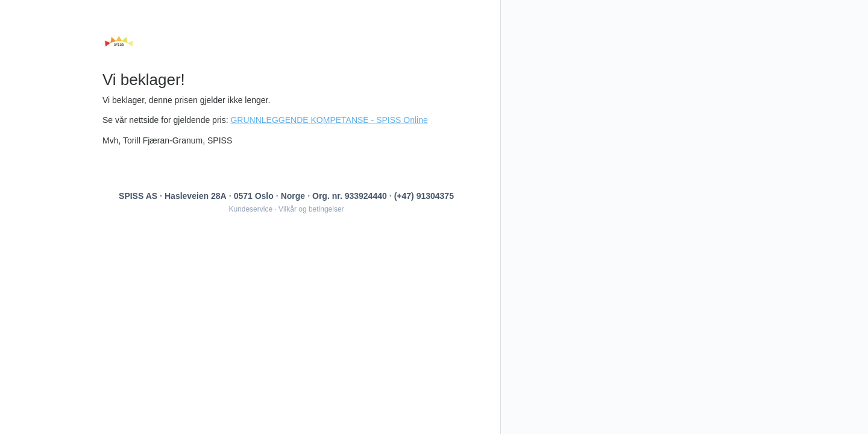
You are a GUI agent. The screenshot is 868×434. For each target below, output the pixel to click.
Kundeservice (250, 209)
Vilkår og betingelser (311, 209)
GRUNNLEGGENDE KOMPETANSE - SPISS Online (329, 120)
